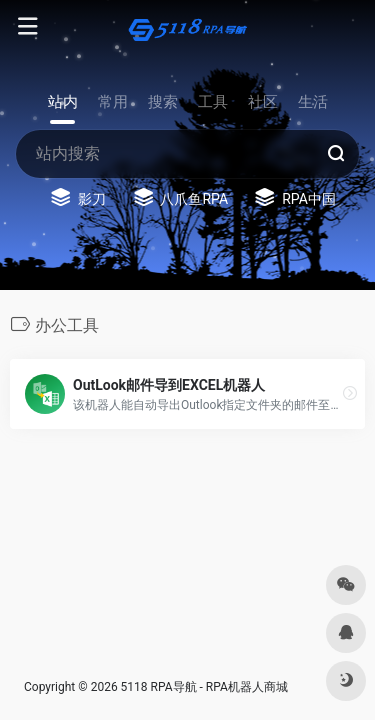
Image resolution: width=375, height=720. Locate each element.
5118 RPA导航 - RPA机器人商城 (204, 687)
